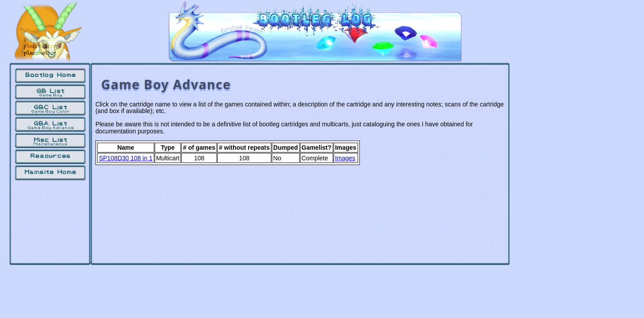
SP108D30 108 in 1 (126, 158)
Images (345, 158)
